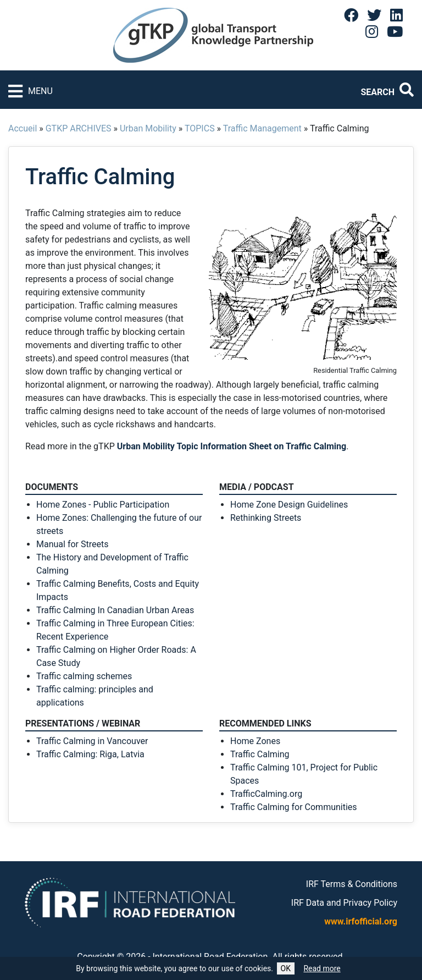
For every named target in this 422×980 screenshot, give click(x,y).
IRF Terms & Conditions (352, 884)
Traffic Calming (260, 754)
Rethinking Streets (266, 518)
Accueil (23, 128)
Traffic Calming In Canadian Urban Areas (115, 610)
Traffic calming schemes (84, 676)
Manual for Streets (72, 544)
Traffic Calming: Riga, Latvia (90, 754)
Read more (322, 968)
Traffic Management (262, 128)
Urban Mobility (148, 128)
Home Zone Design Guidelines (289, 505)
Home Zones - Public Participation (103, 505)
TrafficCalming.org (266, 794)
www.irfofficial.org (361, 921)
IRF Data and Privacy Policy (344, 903)
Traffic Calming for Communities (294, 807)
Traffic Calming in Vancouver (92, 741)
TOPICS (200, 128)
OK (286, 968)
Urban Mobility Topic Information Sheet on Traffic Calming (232, 446)
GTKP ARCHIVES (79, 128)
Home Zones (255, 741)
